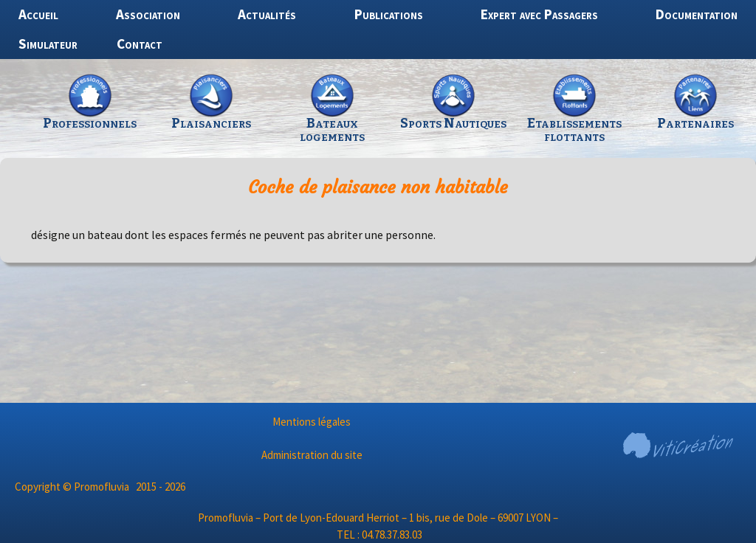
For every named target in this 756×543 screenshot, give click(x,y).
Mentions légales (312, 422)
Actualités (267, 14)
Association (148, 14)
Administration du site (312, 455)
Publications (389, 14)
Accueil (38, 14)
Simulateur (48, 44)
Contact (140, 44)
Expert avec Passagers (539, 14)
